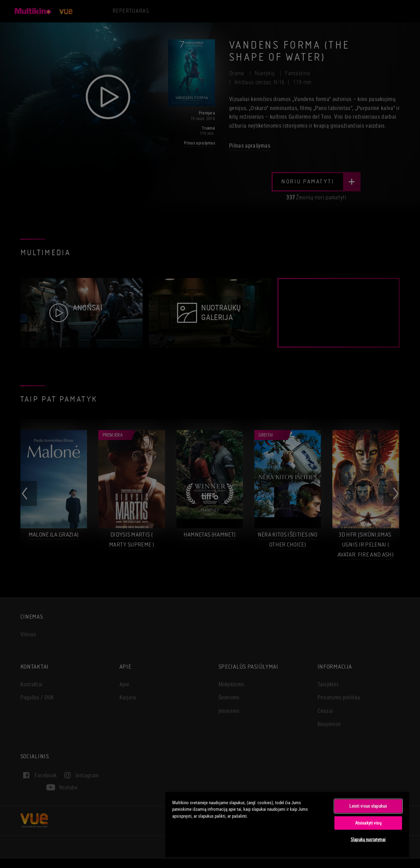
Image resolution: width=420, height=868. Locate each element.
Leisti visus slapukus (368, 806)
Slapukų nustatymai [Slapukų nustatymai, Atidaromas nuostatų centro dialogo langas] (368, 839)
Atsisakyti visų (368, 823)
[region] (287, 824)
